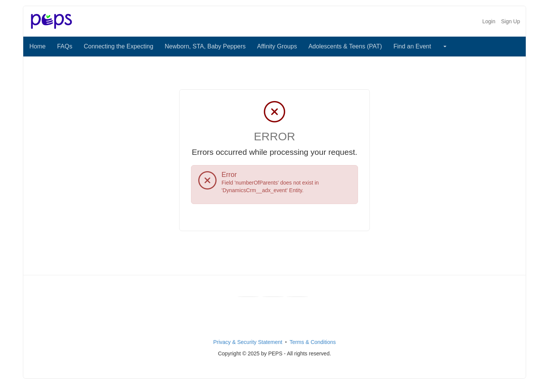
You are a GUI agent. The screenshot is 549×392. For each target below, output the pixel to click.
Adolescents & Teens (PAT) (345, 46)
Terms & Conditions (312, 342)
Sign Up (510, 21)
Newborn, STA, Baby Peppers (205, 46)
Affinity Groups (277, 46)
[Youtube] (273, 297)
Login (489, 21)
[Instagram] (297, 297)
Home (38, 46)
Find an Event (412, 46)
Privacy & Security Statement (248, 342)
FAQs (65, 46)
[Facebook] (248, 297)
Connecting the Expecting (119, 46)
